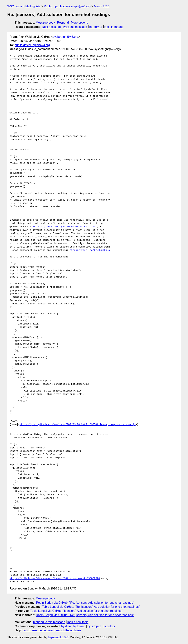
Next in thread (113, 27)
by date (66, 626)
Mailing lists (33, 6)
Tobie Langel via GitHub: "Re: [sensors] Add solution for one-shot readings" (91, 607)
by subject (94, 626)
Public (48, 6)
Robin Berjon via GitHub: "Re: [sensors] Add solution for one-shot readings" (85, 603)
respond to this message (49, 622)
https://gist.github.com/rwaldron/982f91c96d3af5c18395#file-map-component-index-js (78, 424)
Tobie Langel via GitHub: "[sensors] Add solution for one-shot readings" (76, 611)
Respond (63, 23)
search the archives (69, 630)
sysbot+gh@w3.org (66, 37)
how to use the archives (38, 630)
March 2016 (102, 6)
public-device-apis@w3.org (73, 6)
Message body (45, 23)
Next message (51, 27)
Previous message (75, 27)
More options (80, 23)
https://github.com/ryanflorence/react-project (65, 227)
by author (109, 626)
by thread (79, 626)
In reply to (96, 27)
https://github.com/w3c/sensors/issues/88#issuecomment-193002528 (55, 578)
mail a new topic (78, 622)
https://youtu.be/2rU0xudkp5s (90, 250)
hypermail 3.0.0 (58, 637)
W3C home (15, 6)
